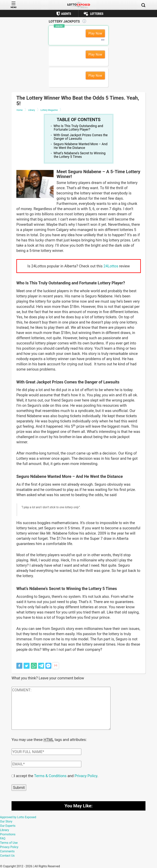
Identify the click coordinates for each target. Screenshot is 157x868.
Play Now (95, 33)
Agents (66, 14)
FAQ (3, 838)
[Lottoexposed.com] (79, 5)
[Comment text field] (61, 708)
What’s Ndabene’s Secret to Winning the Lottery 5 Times (80, 155)
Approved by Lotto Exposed (18, 817)
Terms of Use (9, 842)
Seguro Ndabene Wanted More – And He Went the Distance (81, 146)
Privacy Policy (86, 775)
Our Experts (8, 825)
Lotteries (97, 14)
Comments (7, 851)
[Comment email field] (46, 764)
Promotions (8, 834)
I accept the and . (56, 775)
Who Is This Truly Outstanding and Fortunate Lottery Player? (78, 128)
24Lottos (111, 266)
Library (4, 830)
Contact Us (7, 855)
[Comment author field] (46, 751)
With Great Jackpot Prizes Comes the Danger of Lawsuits (81, 137)
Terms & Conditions (50, 775)
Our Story (6, 821)
